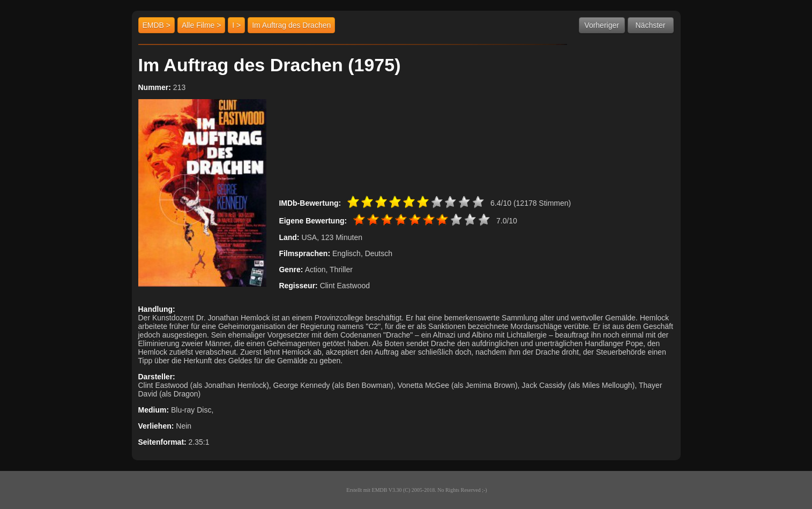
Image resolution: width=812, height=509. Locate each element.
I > (236, 25)
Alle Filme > (202, 25)
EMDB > (157, 25)
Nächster (650, 25)
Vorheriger (602, 25)
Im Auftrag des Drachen (291, 25)
